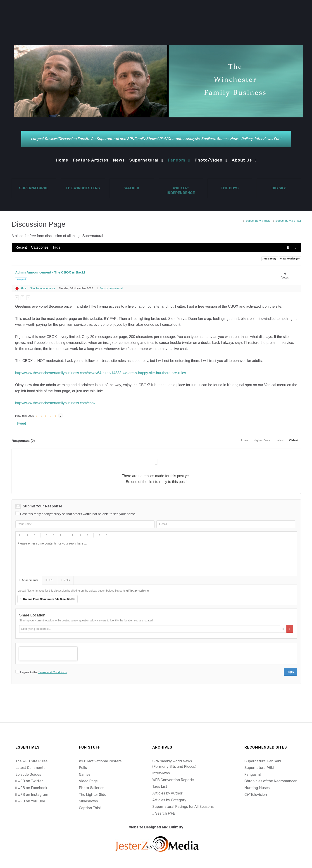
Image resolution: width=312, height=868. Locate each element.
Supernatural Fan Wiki (263, 761)
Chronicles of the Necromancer (270, 781)
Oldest (294, 440)
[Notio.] (158, 82)
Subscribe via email (287, 221)
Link (46, 535)
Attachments (29, 580)
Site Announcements (43, 288)
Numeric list (80, 535)
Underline (34, 535)
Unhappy (147, 535)
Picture (53, 535)
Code (106, 535)
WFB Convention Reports (173, 780)
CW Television (256, 795)
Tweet (21, 423)
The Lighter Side (93, 795)
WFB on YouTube (31, 801)
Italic (27, 535)
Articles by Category (169, 800)
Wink (155, 535)
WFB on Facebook (32, 788)
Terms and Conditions (52, 672)
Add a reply (270, 259)
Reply (290, 672)
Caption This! (90, 808)
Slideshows (88, 801)
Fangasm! (252, 774)
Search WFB (165, 813)
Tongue (140, 535)
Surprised (133, 535)
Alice (23, 288)
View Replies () (290, 259)
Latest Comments (30, 768)
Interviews (161, 773)
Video (61, 535)
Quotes (99, 535)
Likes (245, 440)
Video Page (88, 781)
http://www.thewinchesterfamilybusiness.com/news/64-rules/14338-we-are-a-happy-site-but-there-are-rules (101, 373)
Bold (20, 535)
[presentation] (48, 654)
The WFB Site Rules (31, 761)
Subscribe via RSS (257, 221)
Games (85, 774)
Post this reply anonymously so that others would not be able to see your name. (78, 514)
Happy (118, 535)
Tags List (160, 786)
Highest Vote (262, 440)
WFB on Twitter (30, 781)
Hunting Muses (257, 788)
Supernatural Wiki (259, 768)
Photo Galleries (92, 788)
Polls (65, 580)
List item (87, 535)
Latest (280, 440)
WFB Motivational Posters (100, 761)
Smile (126, 535)
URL (50, 580)
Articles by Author (167, 793)
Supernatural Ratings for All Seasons (183, 807)
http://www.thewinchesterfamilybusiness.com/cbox (55, 403)
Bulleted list (73, 535)
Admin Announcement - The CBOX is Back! (50, 272)
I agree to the (43, 672)
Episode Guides (28, 774)
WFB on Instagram (33, 795)
